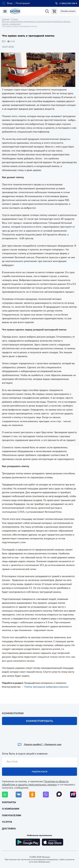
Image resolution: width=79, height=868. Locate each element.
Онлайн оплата (68, 11)
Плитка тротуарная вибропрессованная (46, 687)
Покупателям (12, 815)
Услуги (7, 822)
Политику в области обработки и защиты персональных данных (35, 783)
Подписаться (39, 772)
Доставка (9, 829)
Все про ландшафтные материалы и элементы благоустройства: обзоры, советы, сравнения (36, 23)
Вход (10, 3)
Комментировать (40, 721)
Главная (6, 19)
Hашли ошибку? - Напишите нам (39, 744)
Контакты (9, 802)
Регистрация (23, 3)
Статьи (14, 19)
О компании (11, 809)
